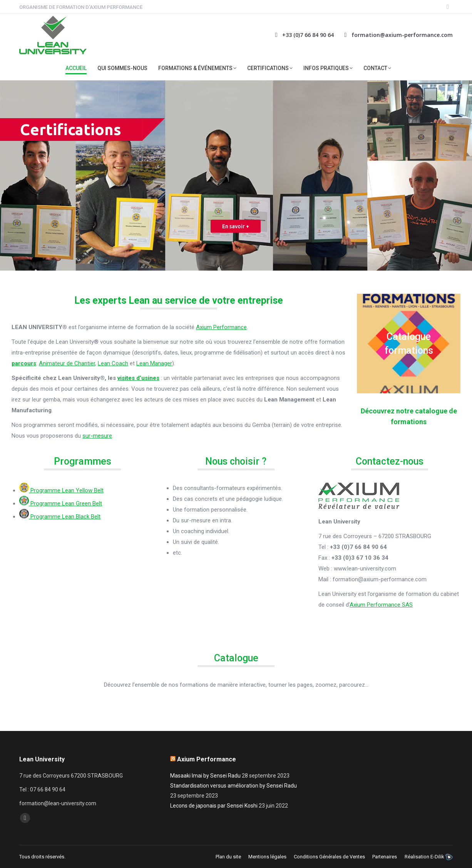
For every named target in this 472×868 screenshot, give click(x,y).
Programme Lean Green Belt (61, 503)
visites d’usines (138, 378)
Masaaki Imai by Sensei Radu (205, 776)
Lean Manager (154, 363)
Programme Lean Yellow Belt (61, 490)
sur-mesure (97, 436)
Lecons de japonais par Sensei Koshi (214, 806)
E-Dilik (437, 857)
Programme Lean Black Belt (60, 517)
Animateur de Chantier (67, 363)
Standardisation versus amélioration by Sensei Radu (233, 786)
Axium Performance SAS (381, 605)
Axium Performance (221, 327)
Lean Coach (113, 363)
